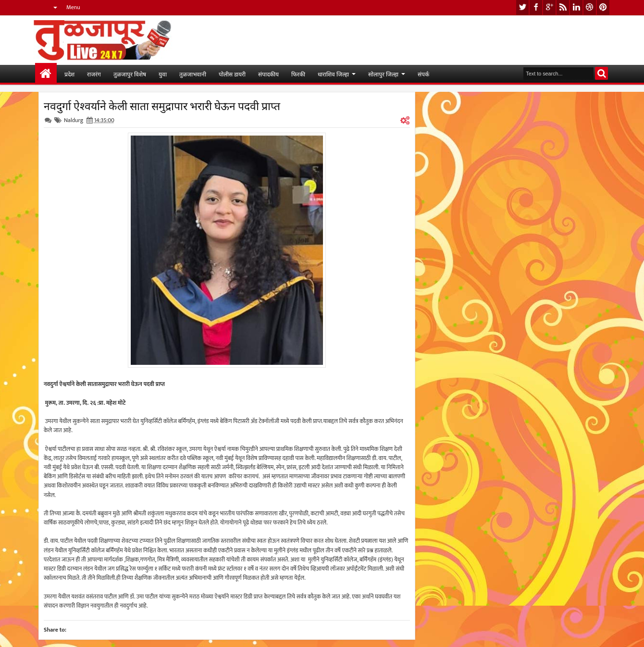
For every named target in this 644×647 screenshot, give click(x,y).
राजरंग (94, 74)
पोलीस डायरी (232, 74)
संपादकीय (268, 74)
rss (563, 7)
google (549, 7)
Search (601, 73)
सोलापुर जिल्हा (383, 74)
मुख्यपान (46, 74)
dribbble (590, 7)
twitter (522, 7)
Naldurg (74, 120)
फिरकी (298, 74)
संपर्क (423, 74)
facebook (536, 7)
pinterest (603, 7)
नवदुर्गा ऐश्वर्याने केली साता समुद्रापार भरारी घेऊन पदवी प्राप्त (162, 105)
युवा (163, 74)
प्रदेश (69, 74)
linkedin (576, 7)
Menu (73, 7)
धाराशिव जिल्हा (333, 74)
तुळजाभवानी (193, 74)
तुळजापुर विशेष (130, 74)
